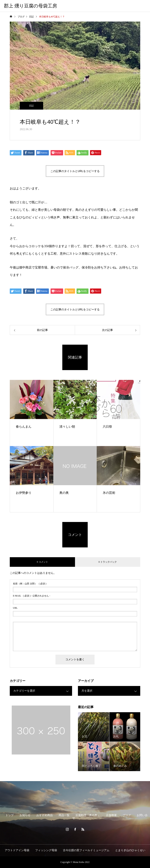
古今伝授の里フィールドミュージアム (86, 850)
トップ (10, 815)
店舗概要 (111, 815)
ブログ (127, 815)
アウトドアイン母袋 (17, 850)
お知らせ (25, 815)
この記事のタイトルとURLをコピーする (75, 171)
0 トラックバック (108, 562)
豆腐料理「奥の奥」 (88, 815)
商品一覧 (64, 815)
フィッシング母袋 (46, 850)
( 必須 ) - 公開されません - (32, 596)
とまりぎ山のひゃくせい (130, 850)
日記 (31, 106)
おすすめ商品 (45, 815)
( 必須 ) (30, 584)
